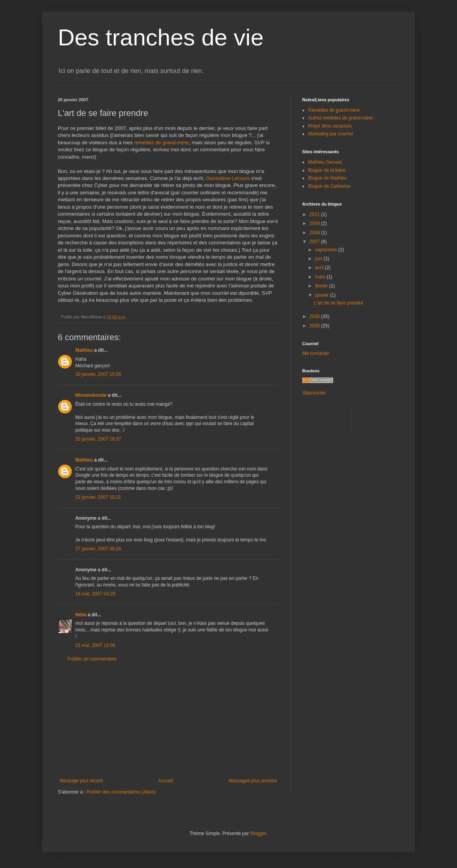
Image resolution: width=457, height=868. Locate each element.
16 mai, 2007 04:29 (95, 594)
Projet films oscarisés (330, 126)
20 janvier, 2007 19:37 (98, 439)
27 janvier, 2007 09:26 (98, 549)
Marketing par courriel (331, 134)
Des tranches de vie (161, 37)
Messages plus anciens (253, 781)
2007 (315, 242)
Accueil (166, 781)
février (322, 286)
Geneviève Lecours (228, 178)
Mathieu (84, 350)
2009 (315, 223)
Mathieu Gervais (325, 162)
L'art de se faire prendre (338, 303)
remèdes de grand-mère (161, 143)
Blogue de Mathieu (327, 178)
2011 (315, 214)
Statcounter (314, 393)
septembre (327, 250)
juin (319, 259)
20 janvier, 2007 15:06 (98, 374)
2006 (315, 316)
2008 (315, 233)
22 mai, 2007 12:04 (95, 645)
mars (321, 277)
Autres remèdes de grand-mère (340, 118)
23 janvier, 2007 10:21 (98, 497)
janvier (323, 295)
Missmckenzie (91, 395)
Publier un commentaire (92, 659)
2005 (315, 326)
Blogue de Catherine (329, 186)
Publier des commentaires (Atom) (121, 792)
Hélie (81, 615)
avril (320, 268)
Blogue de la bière (327, 170)
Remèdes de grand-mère (334, 110)
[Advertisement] (168, 720)
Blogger (258, 833)
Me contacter (316, 353)
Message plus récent (81, 781)
